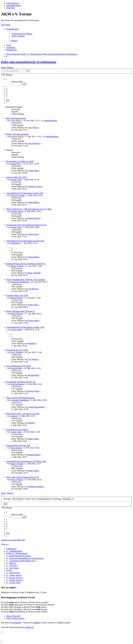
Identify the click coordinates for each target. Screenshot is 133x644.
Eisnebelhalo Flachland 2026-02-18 (21, 382)
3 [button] (7, 91)
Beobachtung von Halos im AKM (20, 161)
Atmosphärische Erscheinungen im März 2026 (25, 327)
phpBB (36, 623)
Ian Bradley (17, 623)
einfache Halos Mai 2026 (16, 177)
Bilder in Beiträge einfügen (17, 134)
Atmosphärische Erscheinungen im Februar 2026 (26, 461)
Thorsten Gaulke (18, 195)
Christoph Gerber (35, 186)
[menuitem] (22, 34)
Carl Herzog (33, 289)
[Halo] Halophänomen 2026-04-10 (20, 311)
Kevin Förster (33, 391)
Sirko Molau (16, 121)
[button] (7, 79)
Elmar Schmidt (17, 266)
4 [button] (7, 93)
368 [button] (8, 100)
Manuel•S (32, 343)
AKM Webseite (12, 3)
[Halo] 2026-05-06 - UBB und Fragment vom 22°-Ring (29, 209)
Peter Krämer (17, 448)
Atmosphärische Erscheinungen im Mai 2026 (25, 193)
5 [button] (7, 96)
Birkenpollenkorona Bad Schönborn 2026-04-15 (26, 264)
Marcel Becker (17, 298)
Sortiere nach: (39, 499)
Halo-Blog (10, 8)
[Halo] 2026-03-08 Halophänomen (20, 398)
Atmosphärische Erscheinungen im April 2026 (25, 241)
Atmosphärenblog (14, 5)
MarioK (14, 416)
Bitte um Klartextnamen (16, 118)
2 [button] (7, 89)
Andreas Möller (17, 136)
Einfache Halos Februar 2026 (18, 445)
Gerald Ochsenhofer (36, 407)
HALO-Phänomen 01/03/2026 (19, 366)
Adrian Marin (33, 202)
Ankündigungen (50, 121)
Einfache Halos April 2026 (17, 295)
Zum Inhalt (6, 25)
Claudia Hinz (15, 164)
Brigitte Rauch (17, 211)
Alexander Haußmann (20, 282)
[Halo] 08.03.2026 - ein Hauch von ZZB (23, 414)
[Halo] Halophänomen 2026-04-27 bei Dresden (26, 280)
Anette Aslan (16, 180)
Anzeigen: (14, 499)
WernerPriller (17, 368)
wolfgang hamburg (35, 486)
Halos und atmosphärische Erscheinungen (29, 62)
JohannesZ (15, 243)
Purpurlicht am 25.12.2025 (17, 350)
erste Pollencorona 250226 (17, 430)
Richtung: (64, 499)
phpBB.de (29, 627)
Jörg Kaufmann (17, 384)
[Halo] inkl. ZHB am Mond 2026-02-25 (22, 477)
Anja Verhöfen (34, 143)
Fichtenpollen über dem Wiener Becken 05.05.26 (26, 225)
